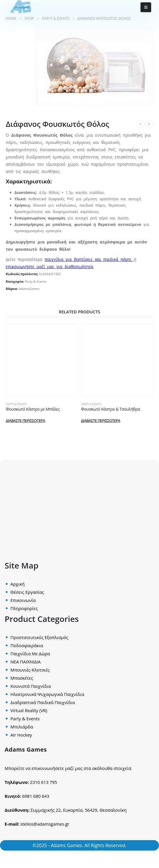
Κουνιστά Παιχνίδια (31, 686)
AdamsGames (29, 289)
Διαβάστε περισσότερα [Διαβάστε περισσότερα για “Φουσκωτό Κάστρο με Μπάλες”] (25, 421)
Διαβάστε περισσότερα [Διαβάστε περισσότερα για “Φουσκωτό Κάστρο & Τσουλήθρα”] (101, 421)
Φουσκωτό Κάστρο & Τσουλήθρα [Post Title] (111, 409)
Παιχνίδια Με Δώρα (30, 654)
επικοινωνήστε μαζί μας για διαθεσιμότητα (49, 267)
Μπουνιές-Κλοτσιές (30, 670)
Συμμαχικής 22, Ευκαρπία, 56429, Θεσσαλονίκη (79, 810)
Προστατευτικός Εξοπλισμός (39, 637)
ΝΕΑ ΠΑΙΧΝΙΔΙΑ (25, 662)
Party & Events (36, 281)
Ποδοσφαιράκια (27, 645)
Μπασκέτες (22, 678)
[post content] (42, 360)
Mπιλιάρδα (22, 727)
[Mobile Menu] (146, 7)
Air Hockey (21, 735)
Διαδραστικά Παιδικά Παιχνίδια (43, 702)
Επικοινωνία (23, 600)
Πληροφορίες (24, 608)
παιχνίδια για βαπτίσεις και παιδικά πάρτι (89, 259)
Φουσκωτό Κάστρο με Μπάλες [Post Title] (33, 409)
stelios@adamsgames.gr (45, 824)
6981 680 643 (36, 796)
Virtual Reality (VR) (29, 710)
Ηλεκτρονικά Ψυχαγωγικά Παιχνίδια (47, 694)
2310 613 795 (43, 782)
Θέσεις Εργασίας (27, 592)
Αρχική (18, 584)
